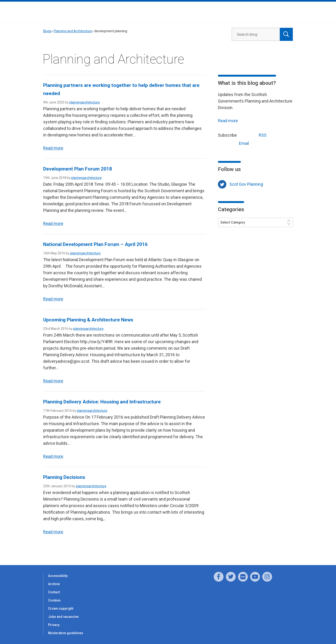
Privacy (54, 625)
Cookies (54, 600)
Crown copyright (61, 608)
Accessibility (58, 576)
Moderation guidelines (66, 633)
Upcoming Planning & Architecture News (88, 320)
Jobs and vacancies (63, 617)
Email (235, 143)
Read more (53, 148)
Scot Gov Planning (246, 184)
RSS (254, 135)
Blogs (47, 31)
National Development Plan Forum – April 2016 (95, 244)
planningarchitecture (85, 102)
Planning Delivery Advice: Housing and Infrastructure (102, 402)
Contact (54, 592)
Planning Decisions (64, 477)
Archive (54, 584)
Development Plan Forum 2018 (78, 169)
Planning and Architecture (73, 31)
